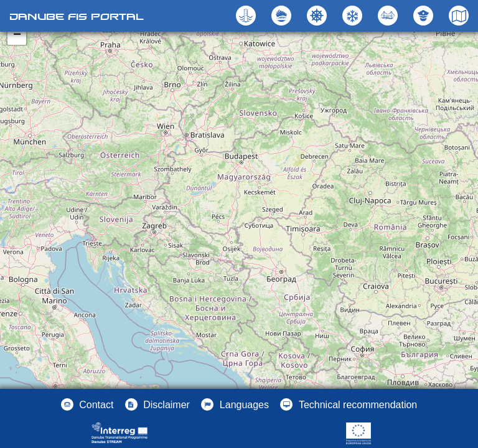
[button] (389, 16)
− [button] (17, 35)
